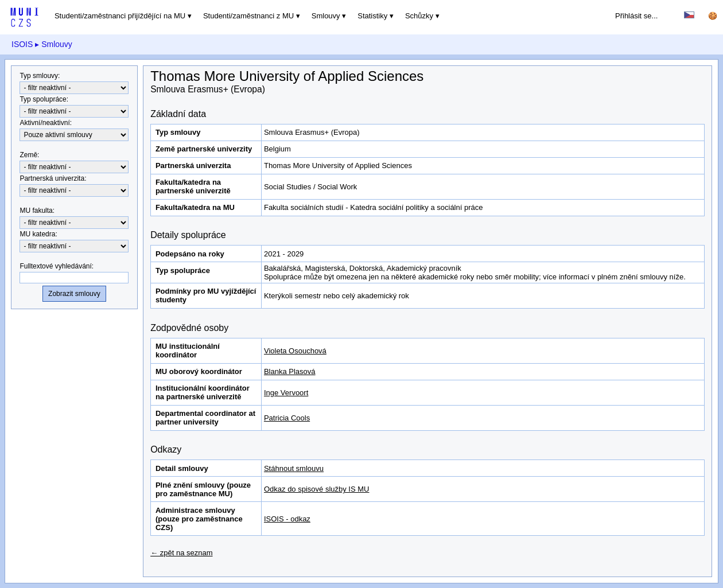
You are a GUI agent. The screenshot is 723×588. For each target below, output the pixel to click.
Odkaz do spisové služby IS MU (317, 489)
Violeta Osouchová (295, 351)
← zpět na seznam (181, 553)
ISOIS (22, 44)
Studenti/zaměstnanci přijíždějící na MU (120, 16)
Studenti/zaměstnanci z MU (248, 16)
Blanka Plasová (290, 371)
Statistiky (372, 16)
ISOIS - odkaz (287, 519)
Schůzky (419, 16)
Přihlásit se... (636, 16)
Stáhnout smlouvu (294, 468)
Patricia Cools (287, 418)
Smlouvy (326, 16)
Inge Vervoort (286, 393)
